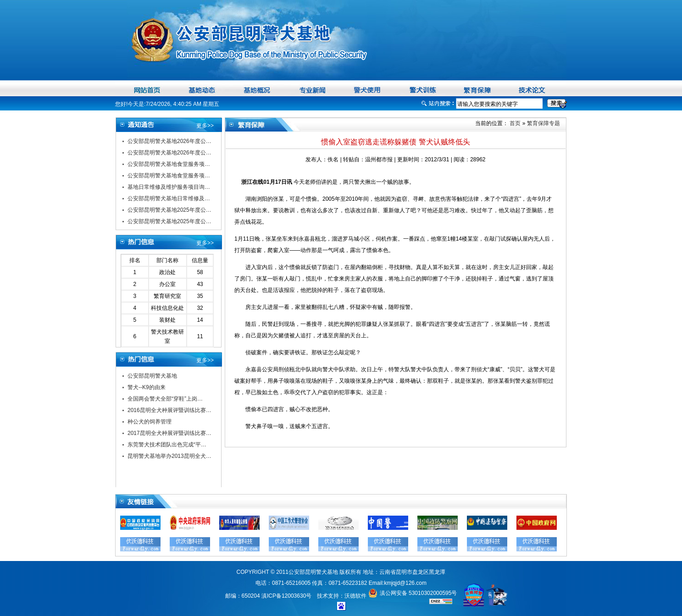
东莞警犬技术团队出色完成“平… (167, 445)
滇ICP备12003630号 (286, 596)
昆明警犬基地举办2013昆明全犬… (169, 456)
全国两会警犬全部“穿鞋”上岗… (165, 399)
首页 (514, 123)
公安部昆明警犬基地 (152, 376)
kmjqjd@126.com (405, 583)
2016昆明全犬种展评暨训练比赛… (169, 410)
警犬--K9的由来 (147, 387)
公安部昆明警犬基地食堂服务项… (169, 164)
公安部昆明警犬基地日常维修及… (169, 198)
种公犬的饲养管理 (150, 422)
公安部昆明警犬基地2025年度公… (169, 210)
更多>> (205, 126)
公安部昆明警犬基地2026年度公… (169, 141)
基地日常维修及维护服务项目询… (169, 187)
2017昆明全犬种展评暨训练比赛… (169, 433)
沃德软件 (355, 596)
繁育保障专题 (543, 123)
